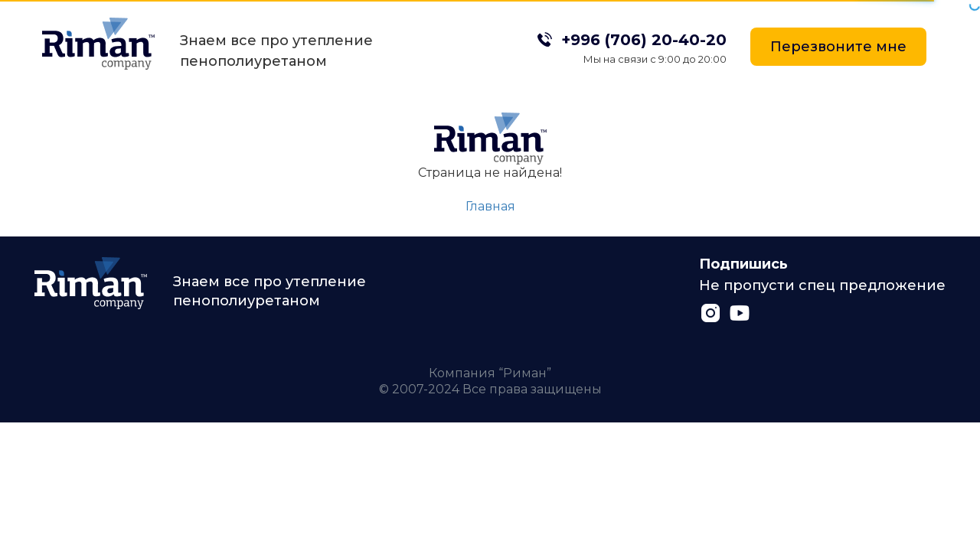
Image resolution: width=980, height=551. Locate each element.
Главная (490, 206)
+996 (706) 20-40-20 (644, 40)
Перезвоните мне (838, 47)
